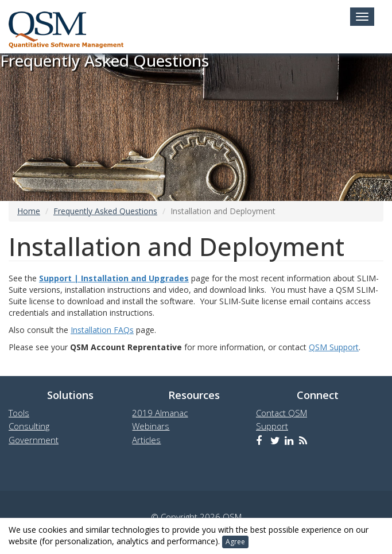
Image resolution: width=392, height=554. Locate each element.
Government (34, 440)
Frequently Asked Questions (105, 211)
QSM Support (334, 347)
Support (272, 426)
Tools (19, 413)
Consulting (29, 426)
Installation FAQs (102, 330)
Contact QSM (282, 413)
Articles (146, 440)
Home (29, 211)
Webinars (151, 426)
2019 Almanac (160, 413)
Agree (235, 542)
